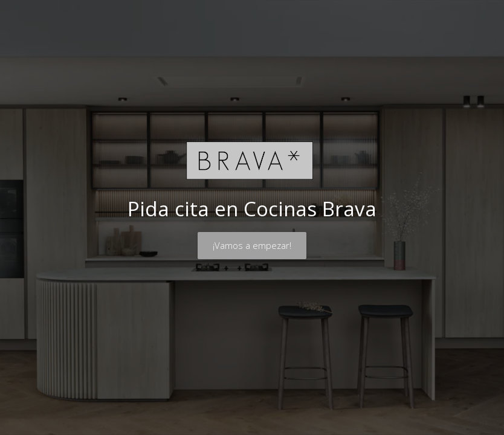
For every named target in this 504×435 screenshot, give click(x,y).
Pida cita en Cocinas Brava (252, 209)
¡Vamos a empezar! (252, 245)
